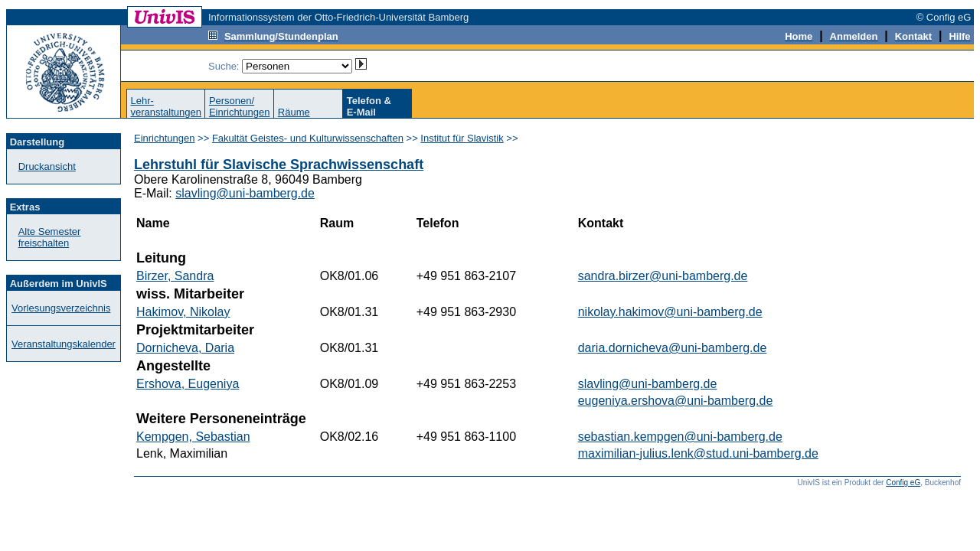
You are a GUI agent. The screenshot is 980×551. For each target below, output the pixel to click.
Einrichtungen (165, 138)
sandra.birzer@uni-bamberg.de (663, 276)
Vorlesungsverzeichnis (61, 308)
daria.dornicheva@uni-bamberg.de (673, 348)
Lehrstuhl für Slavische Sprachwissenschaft (279, 165)
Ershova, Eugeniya (188, 384)
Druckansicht (47, 166)
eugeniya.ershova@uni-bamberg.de (676, 401)
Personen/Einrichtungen (240, 106)
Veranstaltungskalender (64, 344)
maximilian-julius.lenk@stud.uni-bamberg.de (698, 453)
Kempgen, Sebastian (193, 437)
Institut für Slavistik (462, 138)
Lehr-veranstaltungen (166, 106)
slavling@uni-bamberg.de (245, 193)
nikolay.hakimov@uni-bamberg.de (670, 312)
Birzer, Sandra (175, 276)
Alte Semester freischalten (50, 237)
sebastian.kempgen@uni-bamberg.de (680, 437)
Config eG (903, 483)
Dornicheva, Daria (185, 348)
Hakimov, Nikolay (183, 312)
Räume (294, 112)
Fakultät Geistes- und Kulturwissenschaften (308, 138)
